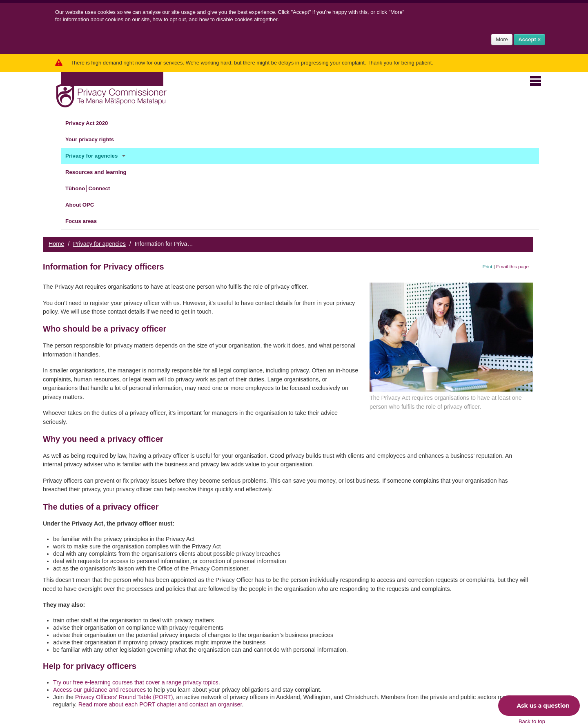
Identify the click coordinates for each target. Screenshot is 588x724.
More (502, 39)
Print (488, 266)
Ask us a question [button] (537, 706)
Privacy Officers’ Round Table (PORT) (124, 697)
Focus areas (86, 221)
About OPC (85, 205)
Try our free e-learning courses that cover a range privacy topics (136, 682)
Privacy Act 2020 (91, 123)
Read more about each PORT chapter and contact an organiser (160, 704)
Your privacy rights (95, 140)
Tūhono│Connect (92, 189)
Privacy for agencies (96, 156)
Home (56, 244)
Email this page (512, 266)
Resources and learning (101, 172)
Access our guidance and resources (99, 690)
